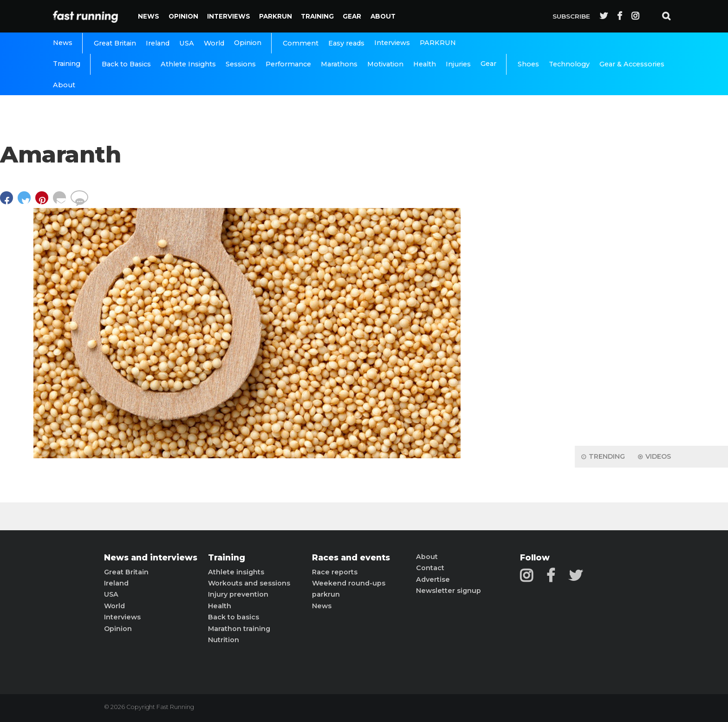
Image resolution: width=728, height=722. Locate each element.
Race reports (335, 572)
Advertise (433, 579)
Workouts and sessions (249, 583)
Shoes (528, 64)
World (214, 43)
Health (425, 64)
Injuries (458, 64)
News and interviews (151, 558)
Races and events (351, 558)
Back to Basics (126, 64)
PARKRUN (276, 16)
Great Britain (115, 43)
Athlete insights (236, 572)
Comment (301, 43)
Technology (569, 64)
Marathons (339, 64)
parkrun (326, 594)
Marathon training (239, 629)
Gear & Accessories (632, 64)
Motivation (385, 64)
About (383, 16)
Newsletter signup (448, 591)
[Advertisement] (651, 293)
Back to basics (234, 617)
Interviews (229, 16)
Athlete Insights (188, 64)
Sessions (241, 64)
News (149, 16)
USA (187, 43)
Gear (352, 16)
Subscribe (571, 16)
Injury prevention (238, 594)
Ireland (158, 43)
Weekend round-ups (349, 583)
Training (317, 16)
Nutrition (224, 640)
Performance (288, 64)
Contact (430, 568)
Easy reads (346, 43)
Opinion (183, 16)
